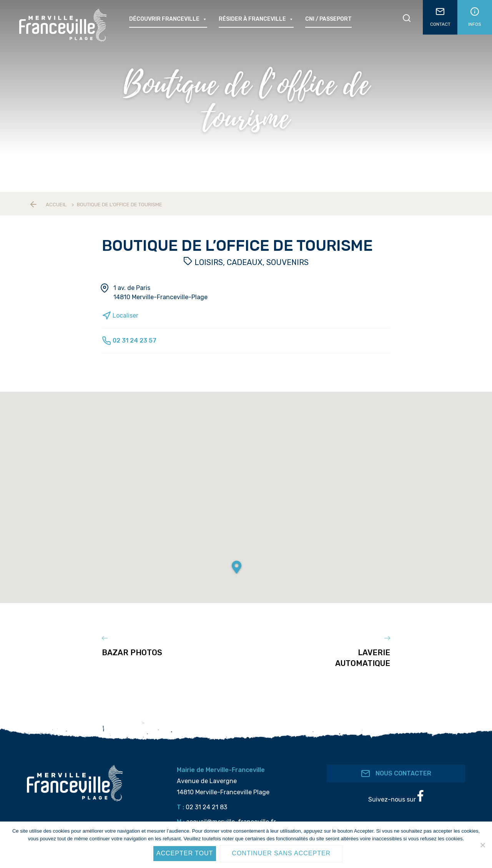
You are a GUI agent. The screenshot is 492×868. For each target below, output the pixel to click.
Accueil (56, 205)
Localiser (120, 316)
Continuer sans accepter (281, 853)
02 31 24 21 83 (206, 807)
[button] (237, 567)
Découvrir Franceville (168, 19)
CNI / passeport (328, 19)
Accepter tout (185, 853)
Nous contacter (396, 774)
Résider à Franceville (256, 19)
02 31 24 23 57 (129, 340)
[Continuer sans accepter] (482, 845)
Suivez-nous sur (396, 797)
